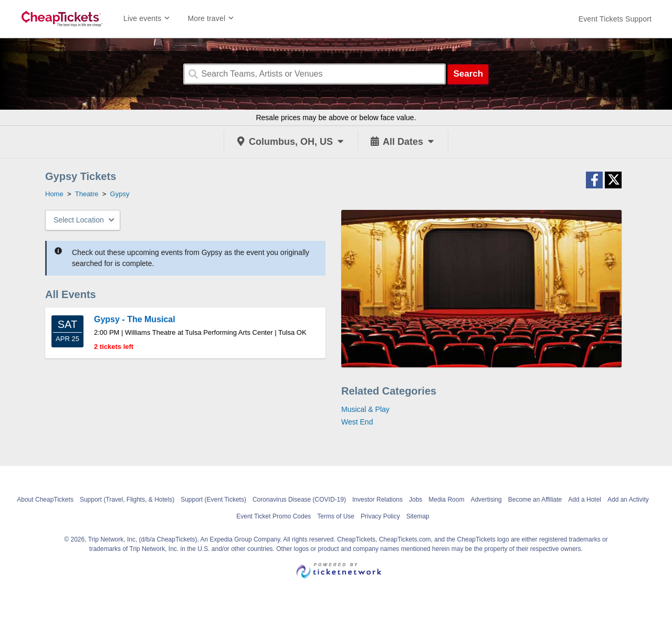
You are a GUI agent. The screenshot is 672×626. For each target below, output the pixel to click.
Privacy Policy (380, 516)
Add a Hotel (585, 500)
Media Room (446, 500)
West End (357, 422)
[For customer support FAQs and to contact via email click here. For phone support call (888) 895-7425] (615, 19)
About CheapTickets (45, 500)
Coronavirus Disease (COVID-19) (299, 500)
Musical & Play (365, 409)
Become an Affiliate (535, 500)
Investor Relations (377, 500)
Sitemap (418, 516)
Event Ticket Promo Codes (274, 516)
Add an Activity (628, 500)
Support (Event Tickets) (213, 500)
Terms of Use (336, 516)
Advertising (486, 500)
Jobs (416, 500)
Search (468, 74)
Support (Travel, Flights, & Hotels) (127, 500)
